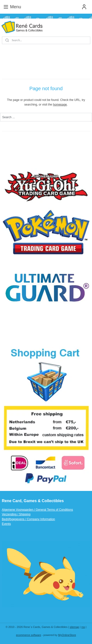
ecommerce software (28, 635)
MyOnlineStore (67, 635)
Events (7, 524)
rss (83, 627)
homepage (60, 105)
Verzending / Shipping (16, 514)
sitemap (74, 627)
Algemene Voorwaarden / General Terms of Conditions (38, 510)
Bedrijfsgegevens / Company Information (29, 519)
